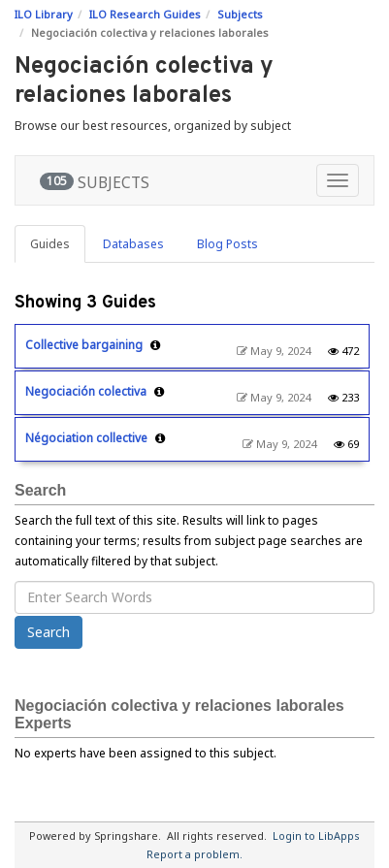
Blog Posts (227, 244)
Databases (133, 244)
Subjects (240, 14)
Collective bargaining (84, 345)
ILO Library (44, 14)
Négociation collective (86, 438)
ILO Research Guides (145, 14)
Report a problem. (194, 854)
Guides (50, 244)
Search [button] (49, 632)
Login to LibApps (316, 836)
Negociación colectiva (86, 391)
